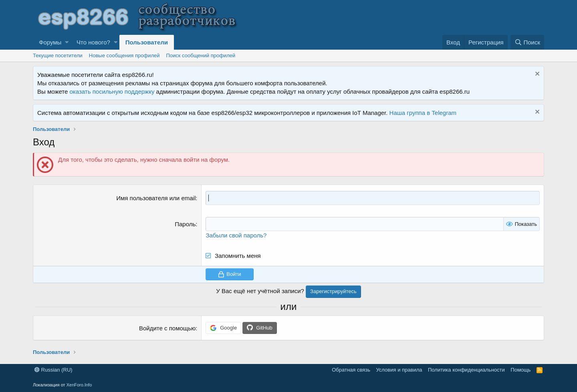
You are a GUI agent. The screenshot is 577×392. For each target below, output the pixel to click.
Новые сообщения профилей (124, 55)
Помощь (521, 370)
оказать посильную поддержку (112, 91)
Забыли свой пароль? (236, 235)
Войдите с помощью (167, 328)
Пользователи (147, 42)
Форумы (50, 42)
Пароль (185, 224)
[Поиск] (527, 42)
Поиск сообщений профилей (201, 55)
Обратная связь (351, 370)
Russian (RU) (53, 370)
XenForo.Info (79, 385)
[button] (67, 42)
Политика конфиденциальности (466, 370)
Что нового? (93, 42)
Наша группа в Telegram (423, 113)
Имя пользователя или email (156, 198)
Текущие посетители (58, 55)
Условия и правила (399, 370)
